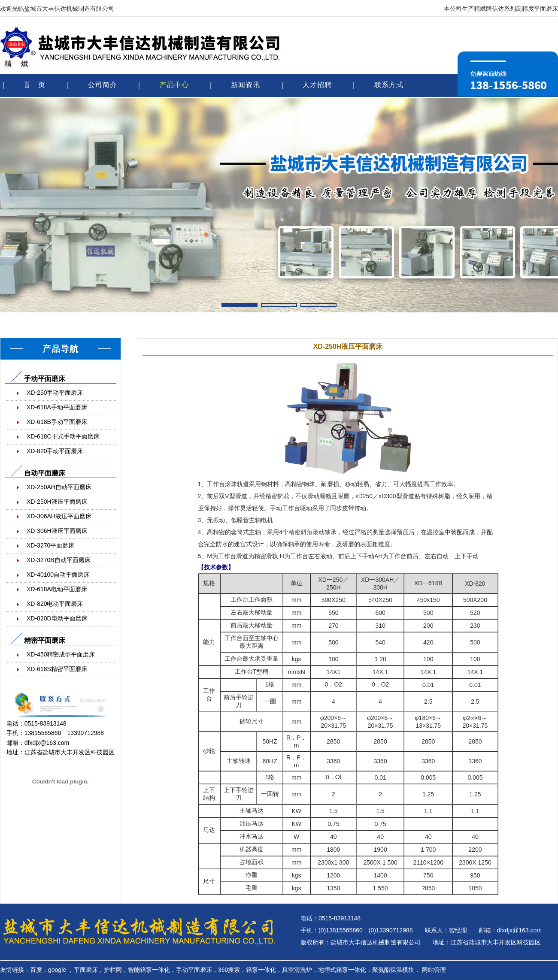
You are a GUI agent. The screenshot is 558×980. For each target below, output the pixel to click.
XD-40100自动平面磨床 (58, 575)
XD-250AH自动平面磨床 (59, 487)
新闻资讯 (246, 85)
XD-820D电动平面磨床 (57, 618)
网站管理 (434, 970)
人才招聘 (317, 85)
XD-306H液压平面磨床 (57, 531)
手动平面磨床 (194, 970)
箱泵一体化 (261, 970)
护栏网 (113, 970)
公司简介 (103, 85)
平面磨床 (86, 970)
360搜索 (229, 970)
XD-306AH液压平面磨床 (59, 516)
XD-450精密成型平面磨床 (61, 654)
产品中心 (174, 85)
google (57, 970)
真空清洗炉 (297, 970)
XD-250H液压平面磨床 (57, 502)
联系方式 (389, 85)
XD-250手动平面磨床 (55, 393)
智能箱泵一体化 (149, 970)
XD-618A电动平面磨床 (57, 589)
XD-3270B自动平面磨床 (59, 560)
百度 (36, 970)
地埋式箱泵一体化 (342, 970)
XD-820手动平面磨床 (55, 451)
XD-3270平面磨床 (50, 545)
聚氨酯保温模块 (393, 970)
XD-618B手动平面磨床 (57, 422)
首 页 (35, 85)
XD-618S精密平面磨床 (57, 669)
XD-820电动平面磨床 (55, 604)
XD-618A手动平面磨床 (57, 407)
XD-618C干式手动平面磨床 (63, 436)
